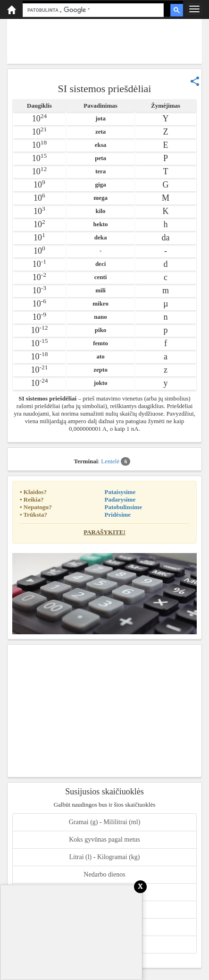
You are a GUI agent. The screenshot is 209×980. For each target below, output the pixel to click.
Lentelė (116, 461)
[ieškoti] (92, 10)
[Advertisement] (104, 40)
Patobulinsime (123, 507)
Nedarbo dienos (104, 874)
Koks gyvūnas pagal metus (104, 839)
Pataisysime (120, 492)
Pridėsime (118, 515)
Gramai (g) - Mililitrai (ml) (105, 822)
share (195, 81)
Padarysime (120, 499)
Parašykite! (104, 532)
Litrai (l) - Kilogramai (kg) (104, 857)
